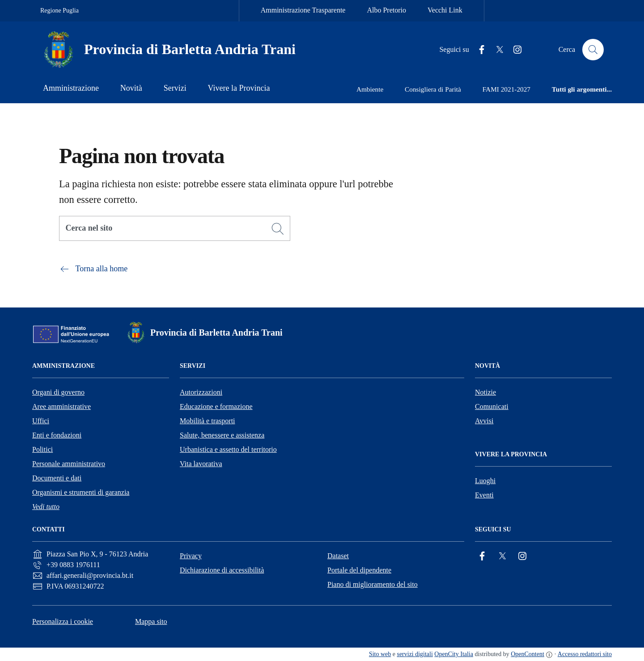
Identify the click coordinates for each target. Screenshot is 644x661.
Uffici (41, 421)
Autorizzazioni (201, 392)
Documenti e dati (57, 478)
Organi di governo (58, 392)
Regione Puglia (59, 11)
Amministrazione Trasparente (303, 10)
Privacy (191, 556)
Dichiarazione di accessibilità (222, 570)
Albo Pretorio (386, 10)
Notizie (485, 392)
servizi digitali (415, 654)
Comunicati (492, 406)
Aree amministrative (61, 406)
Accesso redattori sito (585, 654)
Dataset (338, 556)
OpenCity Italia (454, 654)
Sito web (380, 654)
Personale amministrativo (69, 464)
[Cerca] (278, 229)
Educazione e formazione (216, 406)
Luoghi (485, 481)
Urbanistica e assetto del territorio (228, 449)
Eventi (484, 495)
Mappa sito (151, 621)
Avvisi (484, 421)
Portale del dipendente (359, 570)
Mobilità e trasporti (208, 421)
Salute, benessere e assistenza (222, 435)
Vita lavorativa (201, 464)
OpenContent (527, 654)
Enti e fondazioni (57, 435)
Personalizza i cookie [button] (63, 621)
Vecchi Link (445, 10)
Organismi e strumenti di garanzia (81, 492)
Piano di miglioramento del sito (373, 584)
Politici (42, 449)
